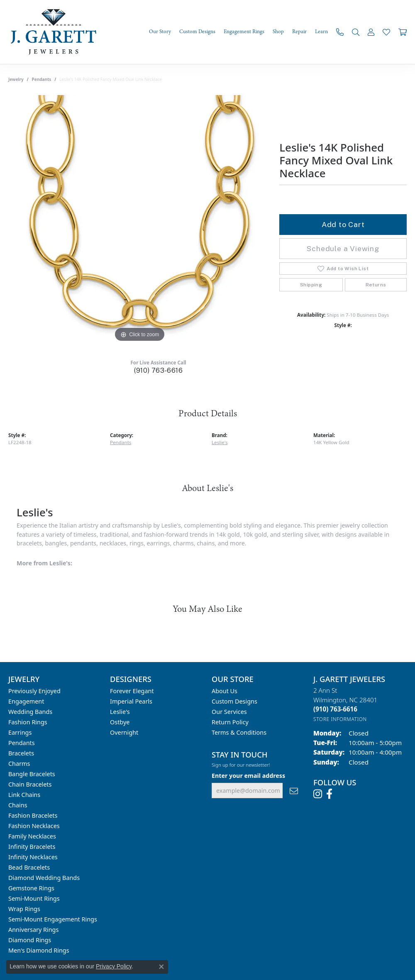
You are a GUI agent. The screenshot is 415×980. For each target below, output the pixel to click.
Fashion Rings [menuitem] (28, 722)
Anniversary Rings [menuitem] (33, 930)
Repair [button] (299, 32)
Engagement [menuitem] (26, 701)
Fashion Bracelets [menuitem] (33, 815)
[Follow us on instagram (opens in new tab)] (318, 794)
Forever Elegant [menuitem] (132, 691)
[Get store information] (340, 719)
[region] (140, 220)
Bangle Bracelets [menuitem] (32, 774)
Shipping (311, 285)
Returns (376, 285)
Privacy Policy (114, 966)
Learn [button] (321, 32)
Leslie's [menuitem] (120, 712)
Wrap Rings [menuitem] (24, 909)
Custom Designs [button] (197, 32)
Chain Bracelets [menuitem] (30, 784)
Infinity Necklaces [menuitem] (33, 857)
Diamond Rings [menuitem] (30, 940)
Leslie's (220, 442)
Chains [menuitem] (18, 805)
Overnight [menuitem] (124, 732)
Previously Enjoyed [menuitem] (34, 691)
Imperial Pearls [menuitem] (131, 701)
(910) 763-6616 (158, 370)
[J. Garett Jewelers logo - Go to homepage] (56, 32)
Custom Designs (234, 701)
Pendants (42, 79)
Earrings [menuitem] (20, 732)
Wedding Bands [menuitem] (30, 712)
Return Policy (230, 722)
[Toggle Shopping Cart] (403, 32)
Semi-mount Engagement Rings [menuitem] (53, 919)
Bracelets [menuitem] (21, 753)
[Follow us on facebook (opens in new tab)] (329, 794)
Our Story (160, 32)
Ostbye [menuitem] (120, 722)
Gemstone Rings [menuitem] (31, 888)
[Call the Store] (335, 709)
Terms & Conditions (239, 732)
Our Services (229, 712)
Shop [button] (278, 32)
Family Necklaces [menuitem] (32, 836)
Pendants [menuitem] (22, 743)
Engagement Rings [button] (244, 32)
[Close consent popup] (161, 967)
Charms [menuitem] (19, 764)
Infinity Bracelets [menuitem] (32, 847)
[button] (356, 32)
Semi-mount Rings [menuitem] (34, 898)
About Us (225, 691)
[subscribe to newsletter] (294, 791)
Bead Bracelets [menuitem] (29, 867)
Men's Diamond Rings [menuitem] (39, 950)
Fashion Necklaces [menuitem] (34, 826)
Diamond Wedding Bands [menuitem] (44, 878)
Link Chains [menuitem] (24, 795)
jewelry (16, 79)
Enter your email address (248, 776)
